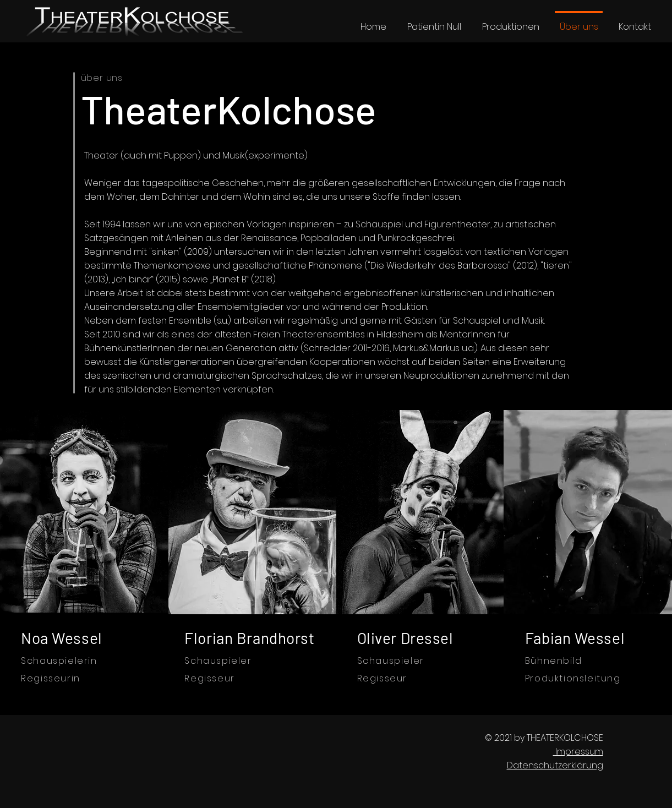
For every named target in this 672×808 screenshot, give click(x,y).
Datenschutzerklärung (555, 765)
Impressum (578, 752)
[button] (510, 22)
